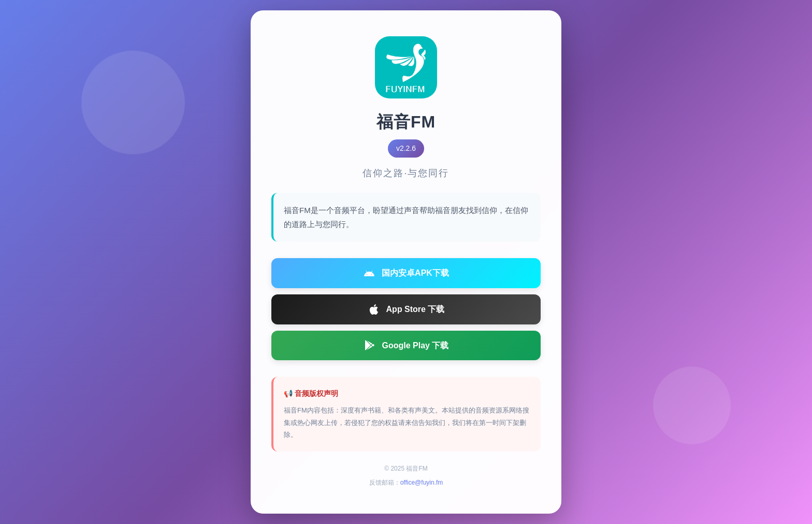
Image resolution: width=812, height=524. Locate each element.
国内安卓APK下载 (406, 273)
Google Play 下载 (406, 345)
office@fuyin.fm (422, 483)
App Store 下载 (406, 309)
